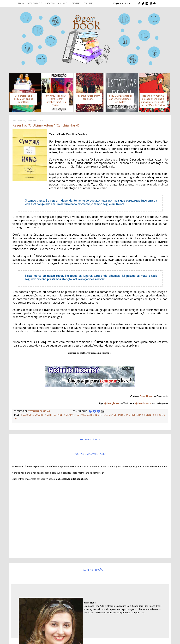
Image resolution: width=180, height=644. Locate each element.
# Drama (69, 415)
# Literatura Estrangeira (113, 415)
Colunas (88, 3)
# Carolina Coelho (32, 415)
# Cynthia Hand (54, 415)
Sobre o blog (35, 3)
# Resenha (135, 415)
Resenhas (75, 3)
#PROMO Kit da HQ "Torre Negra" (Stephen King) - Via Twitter (56, 100)
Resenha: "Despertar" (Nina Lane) (88, 97)
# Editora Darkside (86, 415)
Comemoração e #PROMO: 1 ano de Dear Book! (23, 99)
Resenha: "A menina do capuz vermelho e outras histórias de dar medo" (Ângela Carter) (153, 100)
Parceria (50, 3)
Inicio (21, 3)
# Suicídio (148, 415)
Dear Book (146, 396)
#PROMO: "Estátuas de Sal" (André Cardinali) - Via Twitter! (121, 99)
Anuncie (63, 3)
